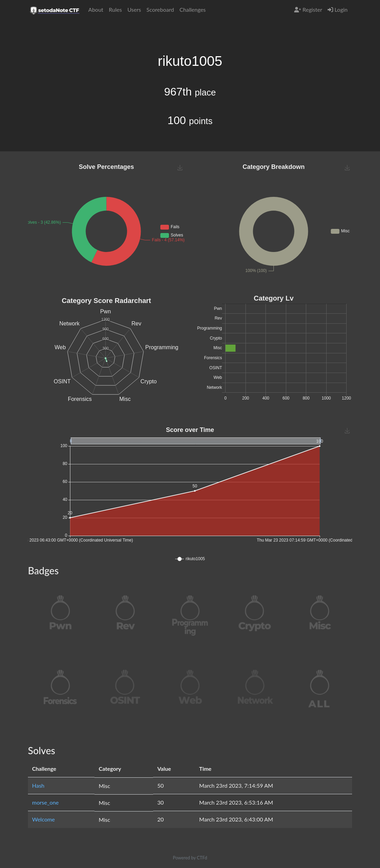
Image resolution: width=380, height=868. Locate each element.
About (96, 9)
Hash (38, 785)
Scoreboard (160, 9)
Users (134, 9)
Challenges (192, 9)
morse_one (45, 802)
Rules (116, 9)
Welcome (43, 819)
